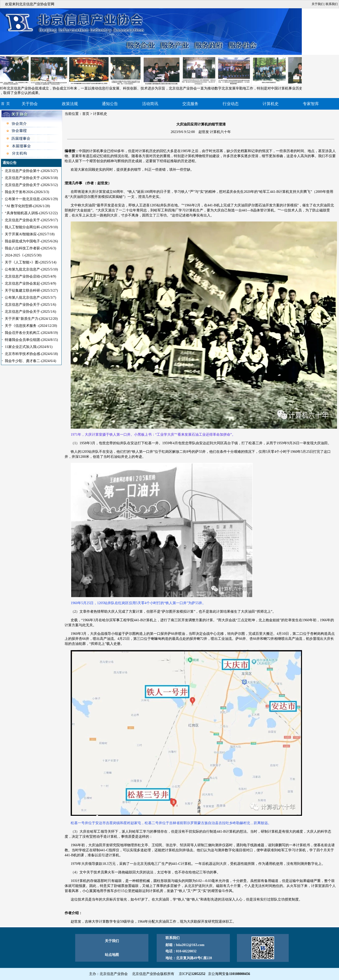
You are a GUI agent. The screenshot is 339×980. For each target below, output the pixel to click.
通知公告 (110, 104)
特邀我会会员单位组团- (31, 340)
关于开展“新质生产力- (31, 319)
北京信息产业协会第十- (31, 171)
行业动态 (231, 104)
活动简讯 (150, 104)
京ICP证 (192, 974)
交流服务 (190, 104)
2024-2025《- (23, 255)
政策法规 (70, 104)
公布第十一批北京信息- (31, 199)
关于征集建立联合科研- (31, 291)
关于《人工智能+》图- (31, 262)
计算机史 (271, 104)
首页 (86, 114)
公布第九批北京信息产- (31, 269)
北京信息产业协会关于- (31, 178)
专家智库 (311, 104)
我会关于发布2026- (27, 192)
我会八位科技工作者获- (30, 248)
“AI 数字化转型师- (27, 206)
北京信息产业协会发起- (30, 283)
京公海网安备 (229, 974)
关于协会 (30, 104)
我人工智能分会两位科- (31, 227)
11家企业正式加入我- (29, 347)
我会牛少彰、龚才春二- (30, 361)
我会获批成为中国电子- (31, 241)
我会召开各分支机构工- (31, 333)
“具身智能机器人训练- (31, 213)
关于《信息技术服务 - (31, 326)
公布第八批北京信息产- (30, 298)
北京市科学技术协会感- (31, 354)
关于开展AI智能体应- (30, 234)
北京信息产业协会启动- (30, 276)
